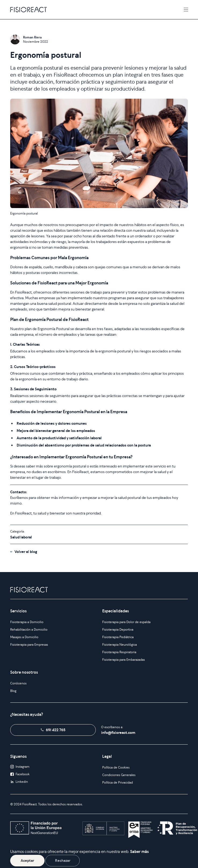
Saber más (139, 851)
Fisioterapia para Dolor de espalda (126, 622)
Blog (13, 691)
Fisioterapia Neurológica (120, 644)
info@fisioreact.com (118, 733)
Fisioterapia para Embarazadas (124, 660)
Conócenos (18, 683)
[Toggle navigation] (186, 10)
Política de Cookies (116, 767)
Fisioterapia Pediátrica (118, 637)
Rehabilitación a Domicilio (29, 629)
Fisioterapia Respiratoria (119, 652)
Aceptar (27, 860)
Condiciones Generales (119, 775)
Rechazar (63, 860)
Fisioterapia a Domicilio (27, 622)
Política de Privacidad (118, 782)
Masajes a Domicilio (24, 637)
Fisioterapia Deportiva (118, 629)
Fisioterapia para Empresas (29, 644)
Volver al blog (26, 552)
